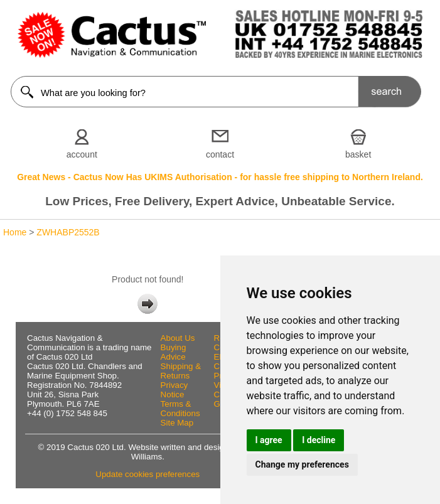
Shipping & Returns (181, 371)
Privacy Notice (174, 390)
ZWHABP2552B (68, 232)
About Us (178, 338)
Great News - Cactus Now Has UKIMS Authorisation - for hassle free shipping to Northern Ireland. (220, 177)
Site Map (177, 423)
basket (358, 154)
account (82, 154)
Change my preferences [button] (302, 464)
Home (15, 232)
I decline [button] (319, 440)
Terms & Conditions (180, 409)
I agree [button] (269, 440)
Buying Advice (174, 352)
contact (220, 154)
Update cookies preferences (148, 474)
